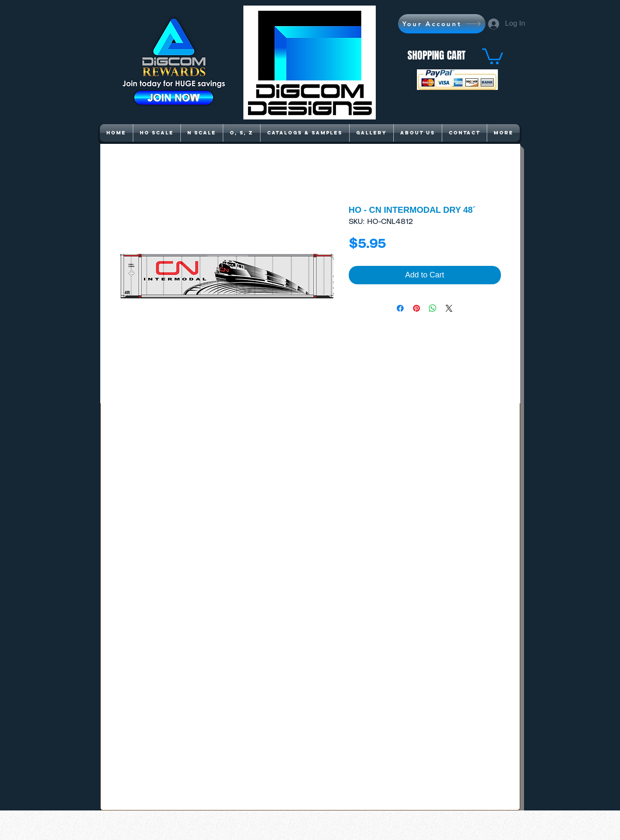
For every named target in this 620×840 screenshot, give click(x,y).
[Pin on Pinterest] (416, 308)
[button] (493, 55)
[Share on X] (449, 308)
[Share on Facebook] (400, 308)
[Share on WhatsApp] (433, 308)
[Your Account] (442, 24)
